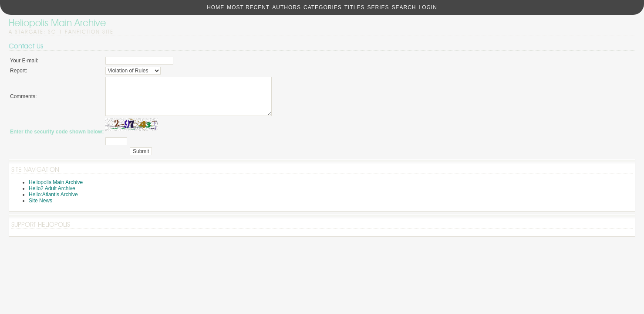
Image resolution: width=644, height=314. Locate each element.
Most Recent (248, 7)
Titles (355, 7)
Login (428, 7)
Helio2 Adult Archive (52, 196)
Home (216, 7)
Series (378, 7)
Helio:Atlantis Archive (53, 202)
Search (404, 7)
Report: (19, 71)
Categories (323, 7)
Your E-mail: (24, 61)
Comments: (23, 100)
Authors (287, 7)
